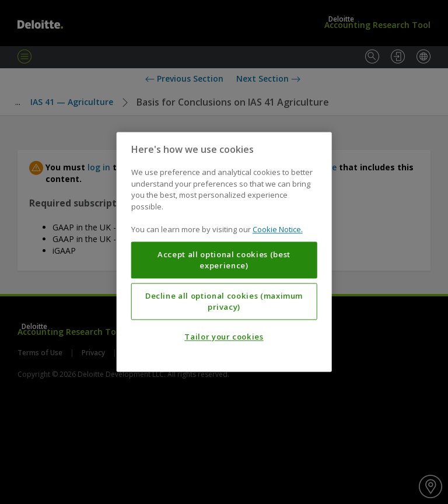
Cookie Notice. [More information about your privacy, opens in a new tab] (278, 230)
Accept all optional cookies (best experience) (224, 260)
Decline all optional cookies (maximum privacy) (224, 302)
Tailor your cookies (224, 337)
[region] (224, 252)
